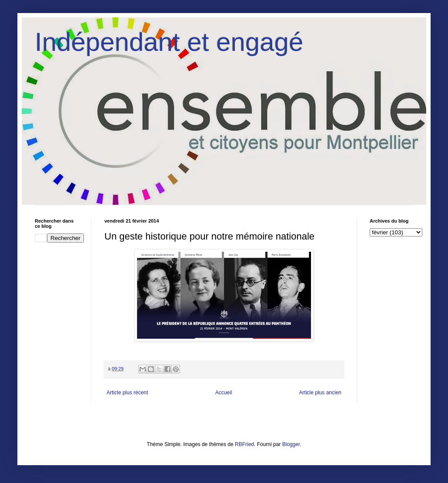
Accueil (224, 393)
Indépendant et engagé (169, 42)
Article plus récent (127, 393)
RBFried (244, 444)
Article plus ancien (320, 393)
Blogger (291, 444)
